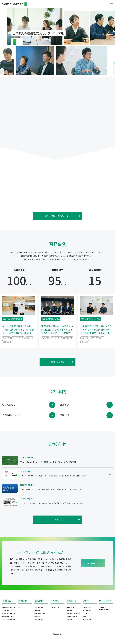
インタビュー (23, 607)
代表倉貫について (40, 613)
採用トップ (70, 607)
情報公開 (37, 616)
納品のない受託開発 (9, 607)
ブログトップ (87, 607)
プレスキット (39, 620)
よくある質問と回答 (9, 620)
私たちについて (40, 607)
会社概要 (37, 610)
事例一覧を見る (62, 362)
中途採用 (70, 610)
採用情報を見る (93, 563)
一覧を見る (66, 520)
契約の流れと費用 (8, 616)
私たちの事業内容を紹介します (62, 216)
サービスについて (8, 610)
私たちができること (9, 613)
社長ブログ (87, 620)
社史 (84, 616)
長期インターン (72, 616)
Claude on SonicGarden (104, 608)
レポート (86, 613)
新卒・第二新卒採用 (73, 613)
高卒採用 (70, 620)
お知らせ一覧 (55, 607)
